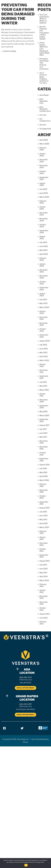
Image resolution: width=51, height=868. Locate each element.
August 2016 (45, 465)
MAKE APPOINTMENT (25, 688)
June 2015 (44, 516)
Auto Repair (44, 95)
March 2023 (44, 307)
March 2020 (44, 415)
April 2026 (44, 140)
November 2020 (44, 401)
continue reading (9, 51)
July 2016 (43, 468)
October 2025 (43, 172)
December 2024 (44, 214)
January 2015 (43, 538)
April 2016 (44, 476)
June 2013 (44, 618)
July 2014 (43, 565)
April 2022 (44, 356)
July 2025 (43, 189)
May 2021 (43, 386)
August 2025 (42, 184)
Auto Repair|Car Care (44, 101)
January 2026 (43, 155)
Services (43, 125)
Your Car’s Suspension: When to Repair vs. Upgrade (44, 19)
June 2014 (44, 569)
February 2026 (43, 149)
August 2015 (45, 508)
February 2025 (43, 202)
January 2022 (43, 365)
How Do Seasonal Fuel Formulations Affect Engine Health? (44, 33)
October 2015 (43, 497)
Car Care (43, 115)
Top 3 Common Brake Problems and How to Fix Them (44, 78)
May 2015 (43, 520)
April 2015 (44, 523)
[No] (49, 863)
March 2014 (44, 580)
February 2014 (43, 585)
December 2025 (44, 161)
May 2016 (43, 472)
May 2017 (43, 437)
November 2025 (44, 166)
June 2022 (44, 349)
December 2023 (44, 271)
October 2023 (43, 283)
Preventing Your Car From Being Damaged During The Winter (18, 14)
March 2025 (44, 197)
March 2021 (44, 390)
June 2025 (44, 193)
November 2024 (44, 220)
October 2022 (43, 330)
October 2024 (43, 226)
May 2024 (43, 250)
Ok (26, 865)
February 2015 (43, 532)
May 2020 (44, 412)
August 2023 (42, 295)
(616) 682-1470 (25, 677)
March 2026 (44, 144)
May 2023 (43, 303)
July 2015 (43, 512)
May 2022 (43, 353)
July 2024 (43, 242)
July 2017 (43, 429)
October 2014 (43, 550)
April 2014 (44, 576)
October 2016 (43, 454)
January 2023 (43, 312)
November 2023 (44, 277)
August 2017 (44, 425)
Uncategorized (45, 129)
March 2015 (44, 527)
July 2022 (43, 345)
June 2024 (44, 246)
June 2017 (43, 433)
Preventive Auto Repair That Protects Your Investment (44, 64)
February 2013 (43, 623)
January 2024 (43, 265)
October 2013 (43, 609)
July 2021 (43, 382)
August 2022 (45, 341)
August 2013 (45, 614)
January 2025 (43, 208)
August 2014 (45, 561)
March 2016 (44, 480)
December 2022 (44, 318)
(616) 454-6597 (25, 704)
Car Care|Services (45, 120)
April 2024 (44, 254)
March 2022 (44, 360)
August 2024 (42, 237)
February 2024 (43, 259)
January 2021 (43, 395)
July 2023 (43, 300)
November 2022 (44, 324)
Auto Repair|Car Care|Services (45, 109)
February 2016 (43, 485)
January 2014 (43, 591)
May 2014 (43, 573)
